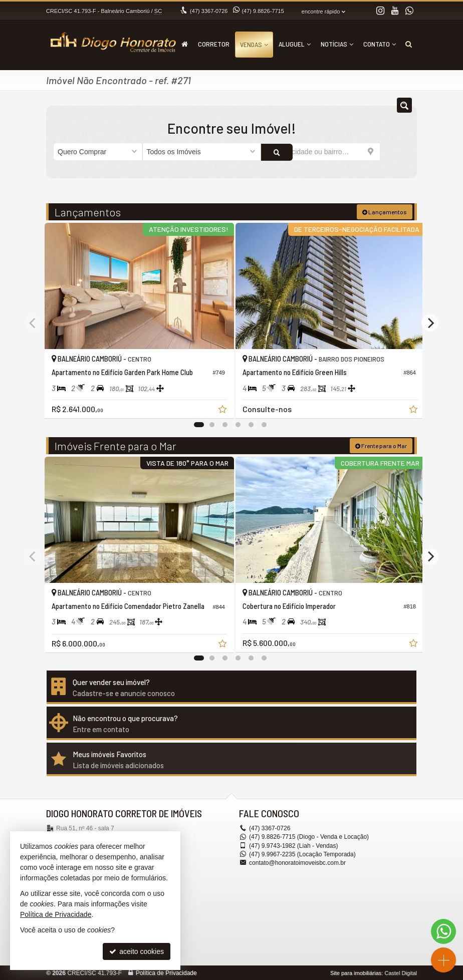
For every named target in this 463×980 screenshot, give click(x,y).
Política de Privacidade (166, 972)
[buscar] (395, 152)
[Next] (430, 322)
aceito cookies (137, 951)
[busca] (409, 44)
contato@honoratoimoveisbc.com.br (297, 862)
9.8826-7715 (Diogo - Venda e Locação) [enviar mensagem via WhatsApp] (309, 836)
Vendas (254, 44)
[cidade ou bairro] (320, 152)
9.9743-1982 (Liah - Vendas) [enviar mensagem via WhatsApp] (293, 845)
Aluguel (295, 44)
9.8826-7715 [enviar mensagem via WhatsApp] (263, 11)
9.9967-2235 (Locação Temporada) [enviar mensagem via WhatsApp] (302, 854)
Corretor (214, 44)
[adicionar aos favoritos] (217, 406)
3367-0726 (209, 11)
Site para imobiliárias (356, 972)
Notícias (337, 44)
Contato (380, 44)
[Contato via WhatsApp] (443, 931)
